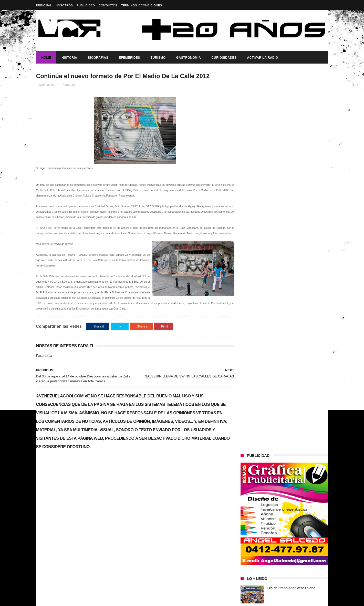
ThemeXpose (127, 600)
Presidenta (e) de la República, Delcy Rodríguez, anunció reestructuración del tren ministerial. (297, 237)
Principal (44, 5)
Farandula (69, 85)
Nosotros (64, 5)
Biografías (98, 58)
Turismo (158, 58)
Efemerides (129, 58)
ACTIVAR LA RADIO (262, 58)
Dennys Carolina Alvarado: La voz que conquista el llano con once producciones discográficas (294, 287)
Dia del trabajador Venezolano (292, 208)
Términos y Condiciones (142, 5)
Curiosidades (224, 58)
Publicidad (86, 5)
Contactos (108, 5)
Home (46, 58)
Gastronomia (188, 58)
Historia (69, 58)
